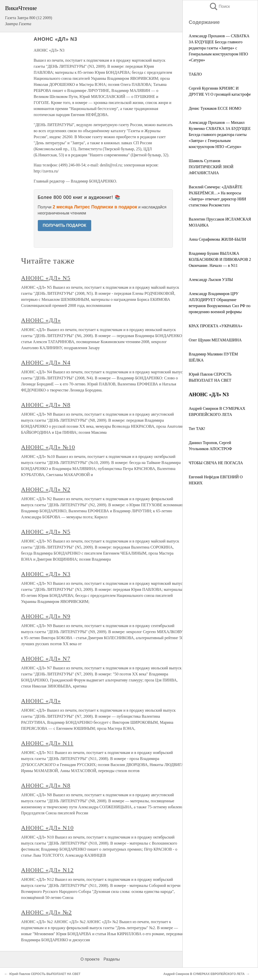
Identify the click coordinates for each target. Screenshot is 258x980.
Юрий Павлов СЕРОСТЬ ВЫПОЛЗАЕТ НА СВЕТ (45, 974)
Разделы (112, 959)
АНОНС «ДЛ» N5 (46, 278)
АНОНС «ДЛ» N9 (46, 616)
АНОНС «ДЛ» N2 (46, 489)
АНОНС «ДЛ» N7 (46, 659)
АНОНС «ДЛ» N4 (46, 362)
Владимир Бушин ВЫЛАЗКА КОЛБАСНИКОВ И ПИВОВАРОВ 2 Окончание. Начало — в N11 (220, 259)
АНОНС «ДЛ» (41, 320)
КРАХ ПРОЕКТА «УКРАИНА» (216, 326)
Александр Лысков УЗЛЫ (211, 280)
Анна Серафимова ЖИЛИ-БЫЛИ (217, 239)
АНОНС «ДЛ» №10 (48, 447)
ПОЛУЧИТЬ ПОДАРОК (65, 225)
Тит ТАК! (197, 429)
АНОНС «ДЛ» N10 (47, 828)
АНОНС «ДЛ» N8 (46, 405)
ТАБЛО (195, 74)
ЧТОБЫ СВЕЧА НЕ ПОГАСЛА (216, 463)
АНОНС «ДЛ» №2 (46, 912)
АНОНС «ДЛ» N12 (47, 870)
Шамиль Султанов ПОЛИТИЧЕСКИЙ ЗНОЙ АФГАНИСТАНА (211, 167)
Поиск (219, 6)
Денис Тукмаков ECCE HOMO (215, 108)
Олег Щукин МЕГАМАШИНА (215, 340)
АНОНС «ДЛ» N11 (47, 743)
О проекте (90, 959)
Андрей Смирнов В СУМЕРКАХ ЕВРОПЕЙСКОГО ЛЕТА (204, 974)
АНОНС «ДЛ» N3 (46, 574)
